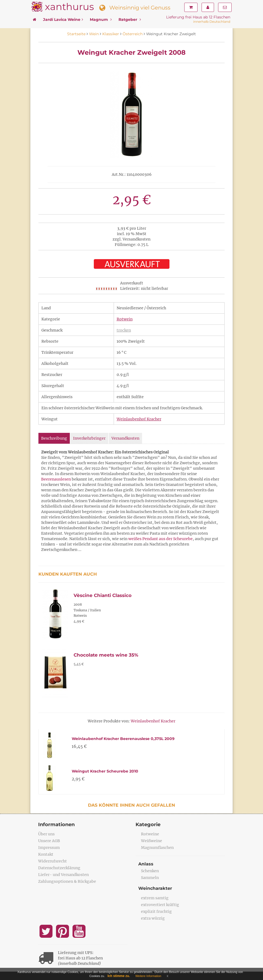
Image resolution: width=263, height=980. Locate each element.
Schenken (150, 871)
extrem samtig (155, 898)
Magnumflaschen (157, 848)
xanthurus (69, 7)
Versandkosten (125, 438)
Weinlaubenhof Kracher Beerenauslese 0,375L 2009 (123, 739)
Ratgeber (130, 20)
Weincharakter (155, 888)
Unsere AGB (49, 841)
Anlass (146, 864)
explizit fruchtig (156, 911)
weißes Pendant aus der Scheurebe (160, 539)
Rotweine (150, 834)
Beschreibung (54, 438)
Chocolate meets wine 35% (106, 655)
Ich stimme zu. (119, 976)
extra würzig (153, 918)
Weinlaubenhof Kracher (139, 419)
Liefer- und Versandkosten (63, 875)
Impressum (49, 848)
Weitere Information (148, 976)
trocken (124, 330)
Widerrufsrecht (52, 861)
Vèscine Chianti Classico (103, 595)
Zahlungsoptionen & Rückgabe (67, 881)
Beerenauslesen (56, 479)
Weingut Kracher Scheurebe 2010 (105, 771)
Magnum (101, 20)
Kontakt (46, 854)
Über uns (46, 834)
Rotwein (125, 319)
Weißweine (152, 841)
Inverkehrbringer (89, 438)
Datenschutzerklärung (59, 868)
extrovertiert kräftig (160, 905)
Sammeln (150, 878)
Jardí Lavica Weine (63, 20)
